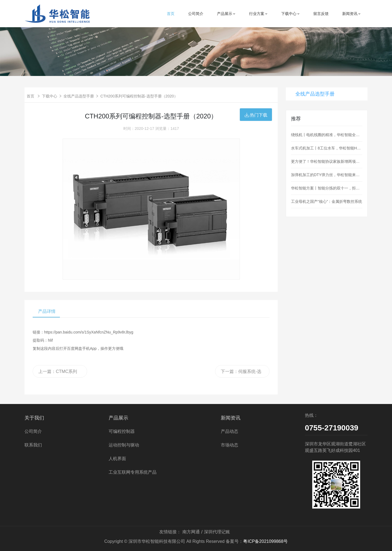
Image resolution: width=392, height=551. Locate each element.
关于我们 (34, 418)
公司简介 (196, 14)
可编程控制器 (122, 431)
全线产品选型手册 (79, 96)
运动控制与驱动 (124, 445)
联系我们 (33, 445)
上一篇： (58, 373)
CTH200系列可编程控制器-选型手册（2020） (139, 96)
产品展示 (226, 14)
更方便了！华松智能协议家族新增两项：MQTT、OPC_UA (327, 161)
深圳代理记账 (217, 532)
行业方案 (258, 14)
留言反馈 (321, 14)
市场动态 (229, 445)
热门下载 (256, 115)
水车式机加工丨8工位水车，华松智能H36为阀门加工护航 (327, 148)
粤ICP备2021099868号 (265, 541)
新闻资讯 (351, 14)
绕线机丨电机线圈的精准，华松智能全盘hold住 (327, 135)
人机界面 (117, 459)
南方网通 (191, 532)
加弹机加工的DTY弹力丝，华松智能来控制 (327, 175)
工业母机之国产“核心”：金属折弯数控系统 (327, 201)
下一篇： (242, 373)
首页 (171, 14)
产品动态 (229, 431)
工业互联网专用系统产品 (133, 472)
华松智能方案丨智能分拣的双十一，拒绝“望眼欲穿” (327, 188)
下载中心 (290, 14)
